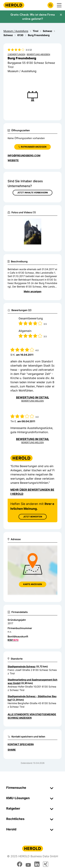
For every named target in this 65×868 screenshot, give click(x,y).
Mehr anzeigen (33, 291)
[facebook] (20, 864)
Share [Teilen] (12, 750)
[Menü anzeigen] (59, 5)
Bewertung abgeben (38, 54)
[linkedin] (37, 864)
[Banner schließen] (61, 15)
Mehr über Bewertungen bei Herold (32, 492)
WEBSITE (13, 160)
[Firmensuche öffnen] (50, 5)
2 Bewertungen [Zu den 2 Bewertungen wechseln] (16, 54)
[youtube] (28, 864)
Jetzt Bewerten (33, 517)
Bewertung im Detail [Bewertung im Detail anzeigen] (33, 397)
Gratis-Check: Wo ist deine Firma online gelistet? (33, 17)
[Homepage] (14, 5)
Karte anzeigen (33, 584)
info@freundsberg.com (24, 155)
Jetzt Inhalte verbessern (32, 193)
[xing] (46, 864)
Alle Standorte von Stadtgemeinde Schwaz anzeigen (32, 716)
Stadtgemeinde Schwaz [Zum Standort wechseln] (22, 666)
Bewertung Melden (32, 401)
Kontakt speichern (21, 744)
